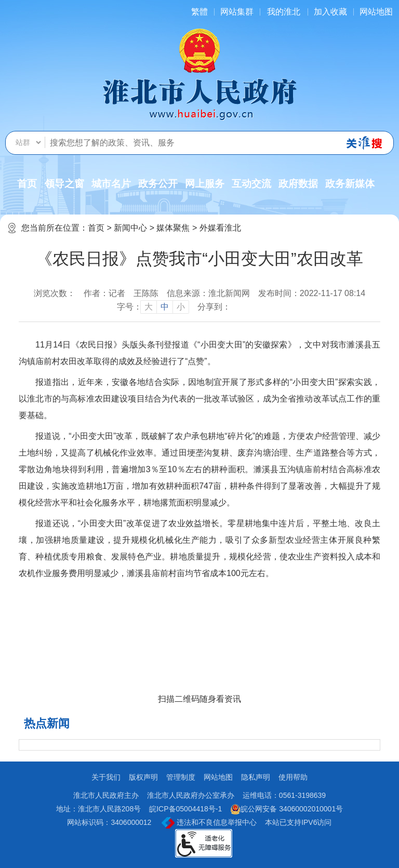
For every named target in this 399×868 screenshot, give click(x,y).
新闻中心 (130, 228)
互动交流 (251, 184)
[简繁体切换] (199, 12)
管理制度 (181, 777)
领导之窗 (64, 184)
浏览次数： (55, 293)
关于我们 (106, 777)
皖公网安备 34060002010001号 (287, 809)
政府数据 (298, 184)
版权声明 (143, 777)
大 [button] (149, 307)
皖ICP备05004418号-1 (185, 809)
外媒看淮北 (220, 228)
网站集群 (237, 12)
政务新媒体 (350, 184)
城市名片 (111, 184)
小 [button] (181, 307)
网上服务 (205, 184)
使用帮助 (293, 777)
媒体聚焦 (173, 228)
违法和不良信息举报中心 (209, 823)
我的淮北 (284, 12)
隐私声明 (256, 777)
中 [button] (165, 307)
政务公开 (158, 184)
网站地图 (376, 12)
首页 (27, 184)
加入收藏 (330, 12)
